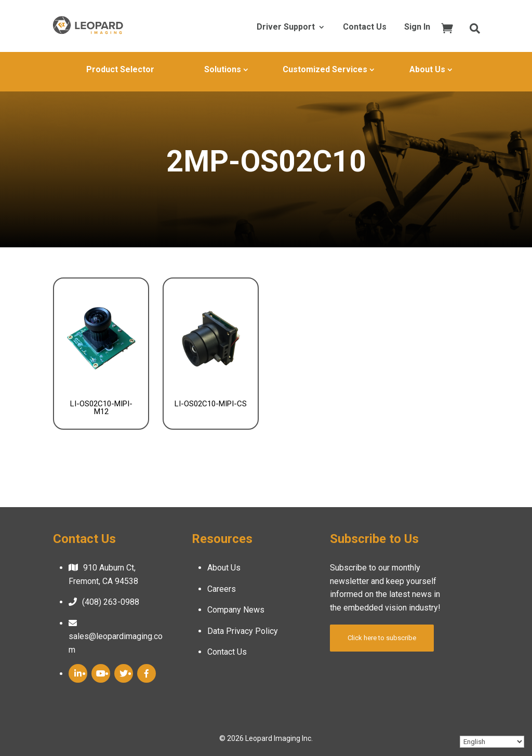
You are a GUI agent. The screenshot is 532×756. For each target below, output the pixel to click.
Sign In (417, 28)
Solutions (223, 69)
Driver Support (286, 28)
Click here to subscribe (382, 638)
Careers (222, 589)
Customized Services (325, 69)
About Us (427, 69)
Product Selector (120, 69)
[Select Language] (492, 742)
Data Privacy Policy (243, 631)
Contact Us (365, 28)
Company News (236, 610)
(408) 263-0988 (111, 602)
